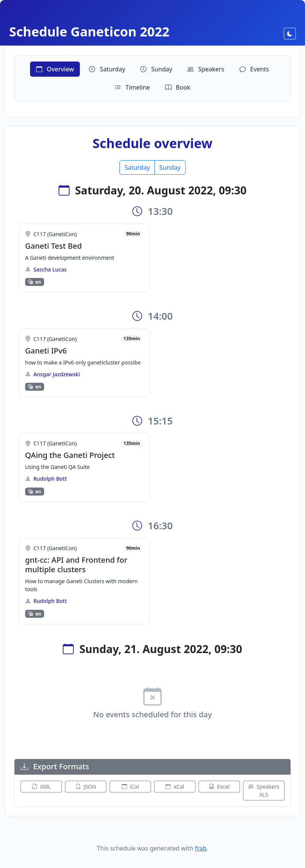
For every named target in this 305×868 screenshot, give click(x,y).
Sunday (156, 69)
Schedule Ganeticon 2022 (89, 32)
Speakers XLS (264, 791)
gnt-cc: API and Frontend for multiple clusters (76, 565)
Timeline (132, 87)
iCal (130, 787)
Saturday (107, 69)
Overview (55, 69)
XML (41, 787)
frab (201, 848)
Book (178, 87)
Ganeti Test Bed (53, 246)
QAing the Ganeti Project (70, 455)
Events (254, 69)
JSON (86, 787)
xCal (175, 787)
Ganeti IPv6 (46, 351)
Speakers (206, 69)
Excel (219, 787)
